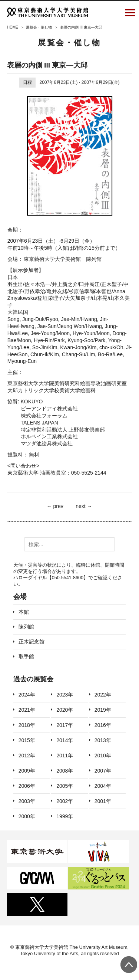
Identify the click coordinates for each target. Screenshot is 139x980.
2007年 (103, 771)
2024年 (27, 695)
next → (84, 506)
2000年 (27, 816)
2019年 (103, 710)
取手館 (26, 656)
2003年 (27, 801)
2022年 (103, 695)
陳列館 (26, 627)
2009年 (27, 771)
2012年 (27, 756)
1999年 (65, 816)
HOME (13, 27)
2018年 (27, 725)
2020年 (65, 710)
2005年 (65, 786)
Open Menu (130, 12)
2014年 (65, 740)
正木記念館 (32, 642)
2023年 (65, 695)
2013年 (103, 740)
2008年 (65, 771)
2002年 (65, 801)
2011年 (65, 756)
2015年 (27, 740)
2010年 (103, 756)
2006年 (27, 786)
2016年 (103, 725)
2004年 (103, 786)
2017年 (65, 725)
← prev (55, 506)
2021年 (27, 710)
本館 (24, 612)
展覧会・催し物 (39, 27)
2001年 (103, 801)
